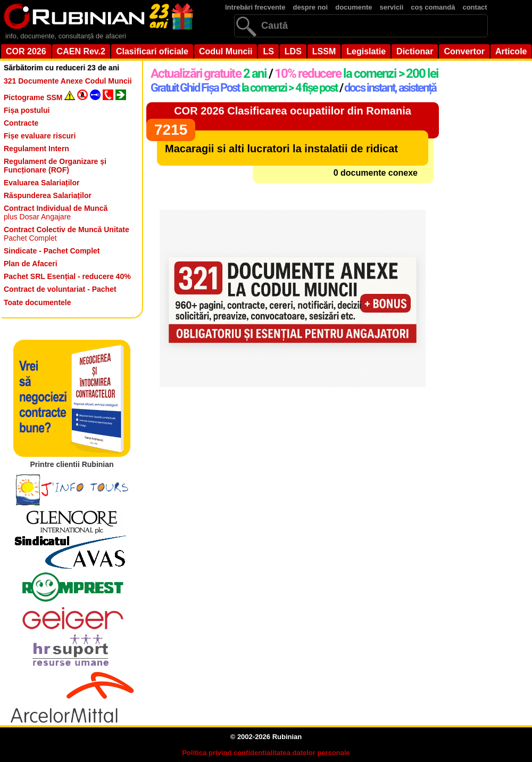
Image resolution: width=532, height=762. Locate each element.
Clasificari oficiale (152, 51)
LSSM (324, 51)
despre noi (310, 7)
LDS (293, 51)
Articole (511, 51)
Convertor (464, 51)
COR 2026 (26, 51)
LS (268, 51)
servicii (392, 7)
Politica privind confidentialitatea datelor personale (266, 753)
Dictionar (415, 51)
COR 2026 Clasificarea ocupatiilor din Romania (293, 111)
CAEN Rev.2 (81, 51)
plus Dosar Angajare (56, 212)
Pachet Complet (66, 234)
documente (354, 7)
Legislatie (366, 51)
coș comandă (433, 7)
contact (475, 7)
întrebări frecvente (255, 7)
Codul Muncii (226, 51)
